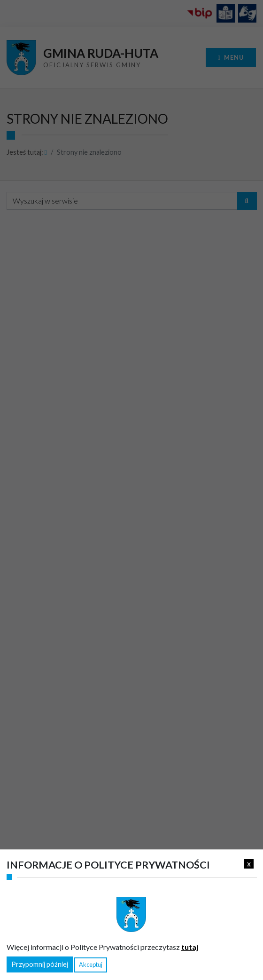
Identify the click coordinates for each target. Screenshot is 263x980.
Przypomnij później (40, 964)
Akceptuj (91, 964)
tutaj (190, 947)
